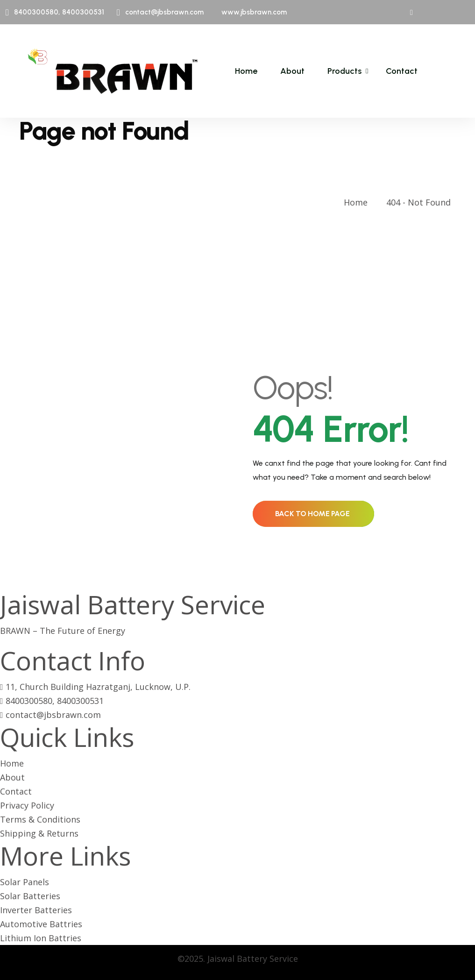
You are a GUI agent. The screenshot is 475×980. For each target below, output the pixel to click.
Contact (402, 71)
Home (246, 71)
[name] (113, 71)
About (292, 71)
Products (344, 71)
